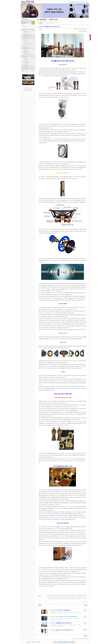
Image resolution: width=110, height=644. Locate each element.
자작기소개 (26, 46)
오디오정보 (26, 60)
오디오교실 (26, 38)
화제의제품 (26, 62)
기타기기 (56, 23)
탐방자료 (25, 48)
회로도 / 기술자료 (28, 44)
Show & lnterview (28, 54)
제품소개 (25, 56)
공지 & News (27, 32)
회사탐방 (26, 50)
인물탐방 (26, 52)
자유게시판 (26, 69)
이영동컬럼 (26, 66)
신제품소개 (26, 58)
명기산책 (26, 64)
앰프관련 (52, 23)
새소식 (25, 29)
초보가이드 (26, 40)
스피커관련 (47, 23)
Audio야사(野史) (27, 36)
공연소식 (26, 34)
